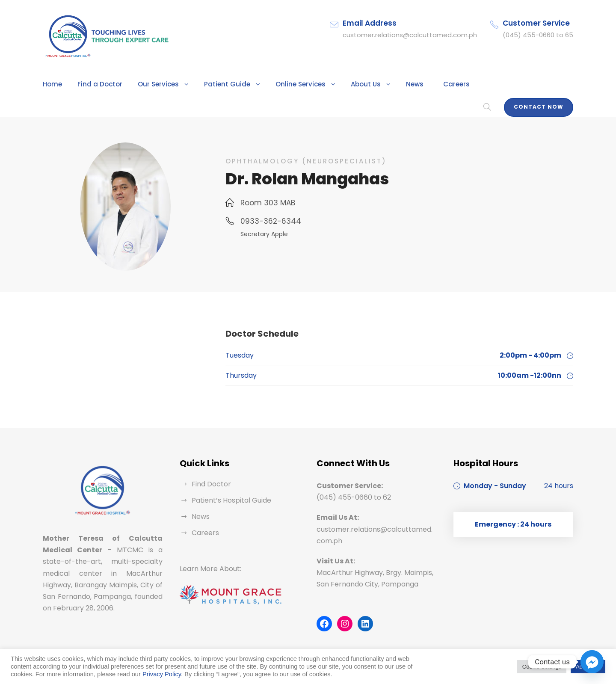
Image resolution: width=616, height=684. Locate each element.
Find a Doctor (95, 84)
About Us (339, 84)
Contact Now (542, 82)
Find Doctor (209, 471)
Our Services (148, 84)
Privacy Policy (162, 674)
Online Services (278, 84)
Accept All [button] (588, 667)
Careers (425, 84)
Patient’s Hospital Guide (228, 487)
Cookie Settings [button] (542, 667)
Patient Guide (211, 84)
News (385, 84)
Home (51, 84)
